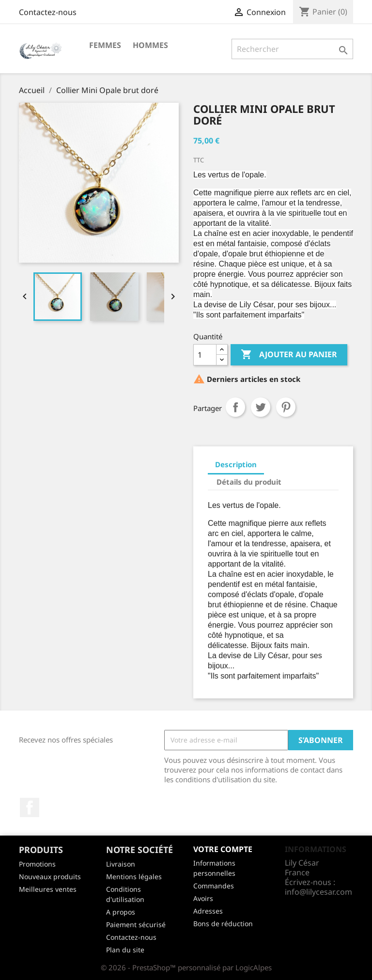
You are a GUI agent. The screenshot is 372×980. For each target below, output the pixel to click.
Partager (235, 407)
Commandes (214, 886)
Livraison (121, 864)
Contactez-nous (48, 12)
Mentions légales (134, 877)
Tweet (261, 407)
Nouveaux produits (50, 877)
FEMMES (105, 45)
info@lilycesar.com (318, 892)
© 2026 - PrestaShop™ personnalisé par (168, 967)
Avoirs (203, 898)
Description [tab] (236, 464)
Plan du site (125, 950)
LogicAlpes (254, 967)
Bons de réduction (223, 924)
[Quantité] (205, 355)
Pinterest (286, 407)
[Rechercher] (292, 49)
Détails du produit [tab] (249, 482)
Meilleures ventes (48, 889)
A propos (121, 912)
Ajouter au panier (289, 355)
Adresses (208, 911)
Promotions (37, 864)
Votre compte (223, 849)
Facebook (30, 807)
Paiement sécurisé (136, 925)
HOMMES (150, 45)
